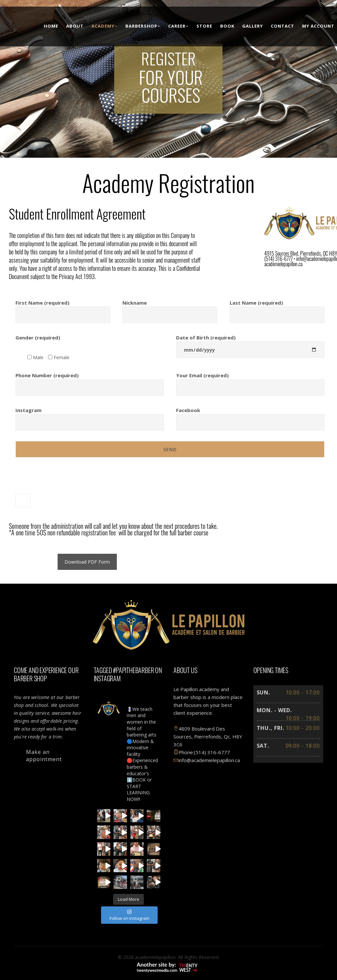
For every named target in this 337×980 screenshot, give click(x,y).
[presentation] (65, 483)
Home (51, 26)
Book (227, 26)
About (75, 26)
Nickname (170, 309)
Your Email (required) (250, 381)
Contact (283, 26)
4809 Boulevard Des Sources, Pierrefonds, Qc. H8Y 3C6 (208, 736)
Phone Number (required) (90, 381)
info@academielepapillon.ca (207, 760)
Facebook (250, 416)
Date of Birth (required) (250, 344)
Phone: (184, 752)
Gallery (253, 26)
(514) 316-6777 (212, 752)
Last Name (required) (277, 309)
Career (178, 26)
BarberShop (143, 26)
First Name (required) (63, 309)
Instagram (90, 416)
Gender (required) (38, 338)
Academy (104, 26)
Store (204, 26)
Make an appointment (44, 756)
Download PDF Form (87, 562)
